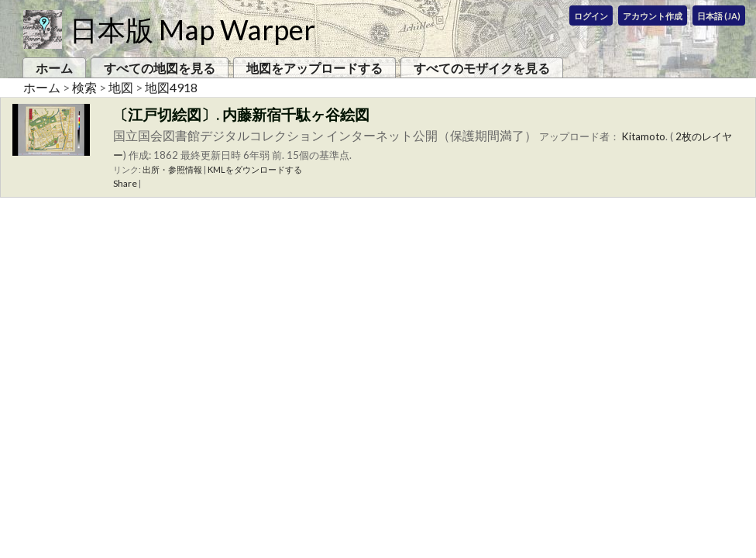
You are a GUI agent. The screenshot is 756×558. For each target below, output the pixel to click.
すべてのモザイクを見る (482, 68)
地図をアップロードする (314, 68)
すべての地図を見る (160, 68)
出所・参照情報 (172, 169)
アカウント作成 (653, 16)
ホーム (54, 68)
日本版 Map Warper (192, 29)
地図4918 (171, 87)
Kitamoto (644, 136)
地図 (121, 87)
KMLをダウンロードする (255, 169)
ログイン (591, 16)
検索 (84, 87)
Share (125, 183)
